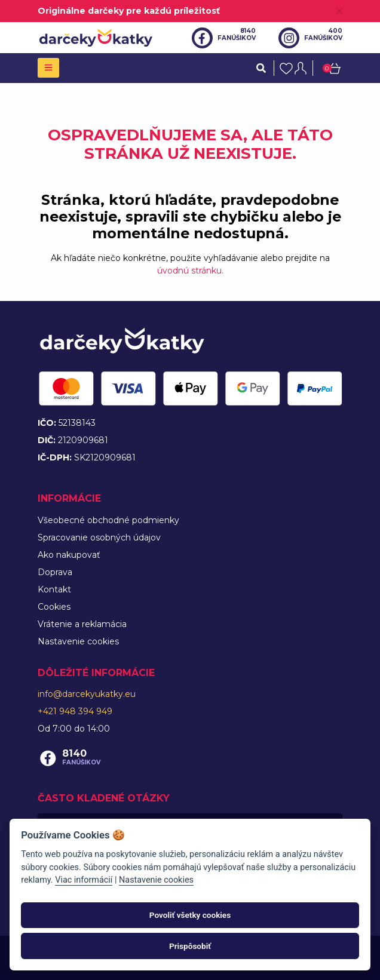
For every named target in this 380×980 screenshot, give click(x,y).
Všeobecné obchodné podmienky (108, 520)
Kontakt (54, 589)
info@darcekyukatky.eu (87, 694)
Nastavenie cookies (78, 641)
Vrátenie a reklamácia (82, 624)
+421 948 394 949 (75, 711)
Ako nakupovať (69, 555)
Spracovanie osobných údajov (99, 537)
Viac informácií (84, 880)
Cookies (54, 607)
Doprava (55, 572)
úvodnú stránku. (190, 271)
